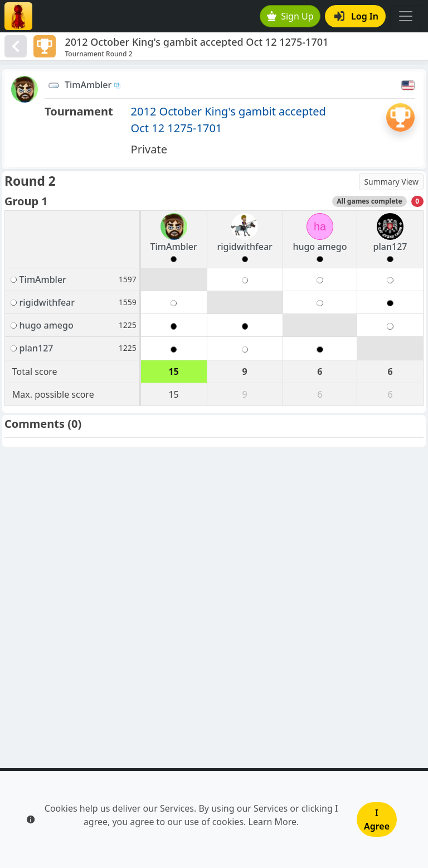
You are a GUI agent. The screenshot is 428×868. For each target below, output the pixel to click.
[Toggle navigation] (406, 16)
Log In (356, 16)
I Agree (377, 819)
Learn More (273, 822)
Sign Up (290, 16)
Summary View (391, 182)
